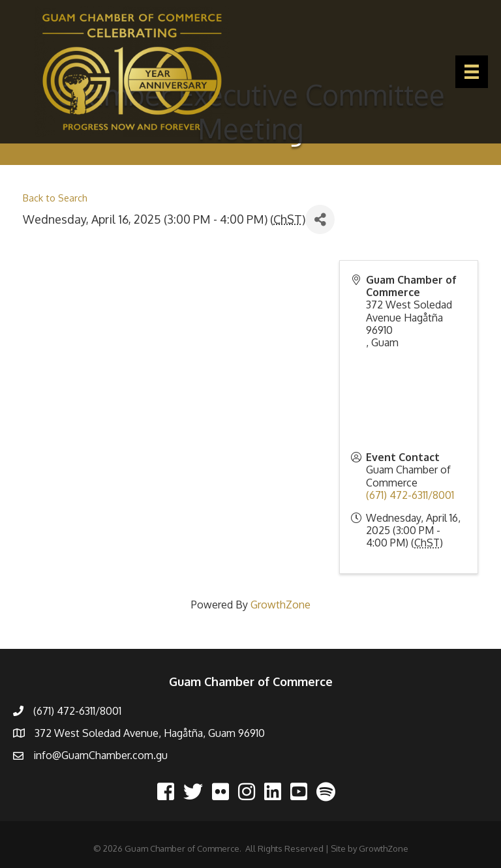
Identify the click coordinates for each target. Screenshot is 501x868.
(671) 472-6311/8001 (410, 495)
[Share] (320, 219)
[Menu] (472, 72)
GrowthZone (281, 605)
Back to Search (55, 198)
